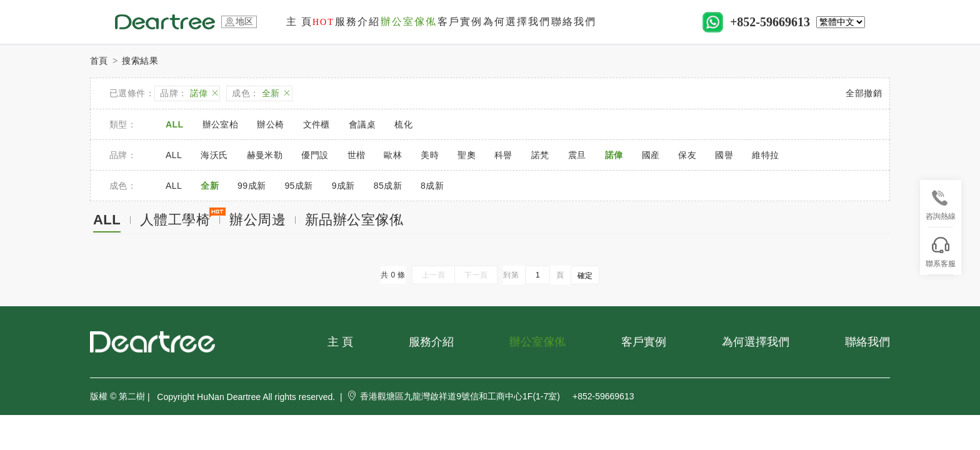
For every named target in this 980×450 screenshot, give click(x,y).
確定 (585, 276)
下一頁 (476, 275)
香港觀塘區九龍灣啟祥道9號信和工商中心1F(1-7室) (453, 396)
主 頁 (310, 22)
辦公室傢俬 (409, 22)
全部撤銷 (864, 93)
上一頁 (433, 275)
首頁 (99, 61)
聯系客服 (941, 252)
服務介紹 (357, 22)
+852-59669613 (770, 22)
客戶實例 (460, 22)
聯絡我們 (574, 22)
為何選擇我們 (517, 22)
